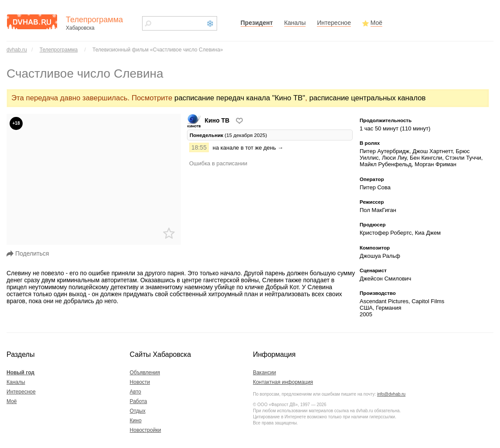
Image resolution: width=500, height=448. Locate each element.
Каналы (295, 23)
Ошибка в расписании (218, 163)
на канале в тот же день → (248, 148)
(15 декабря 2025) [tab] (228, 135)
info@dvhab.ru (391, 394)
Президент (257, 23)
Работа (139, 401)
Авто (136, 392)
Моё (376, 23)
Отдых (138, 411)
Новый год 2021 (210, 24)
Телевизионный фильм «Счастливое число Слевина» (158, 50)
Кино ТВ (209, 120)
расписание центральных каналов (367, 98)
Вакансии (264, 373)
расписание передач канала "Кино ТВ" (240, 98)
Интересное (334, 23)
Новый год (20, 373)
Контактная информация (283, 382)
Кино (136, 421)
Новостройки (146, 430)
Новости (140, 382)
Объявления (145, 373)
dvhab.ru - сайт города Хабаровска (32, 22)
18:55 (199, 147)
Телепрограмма (59, 50)
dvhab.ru (17, 50)
